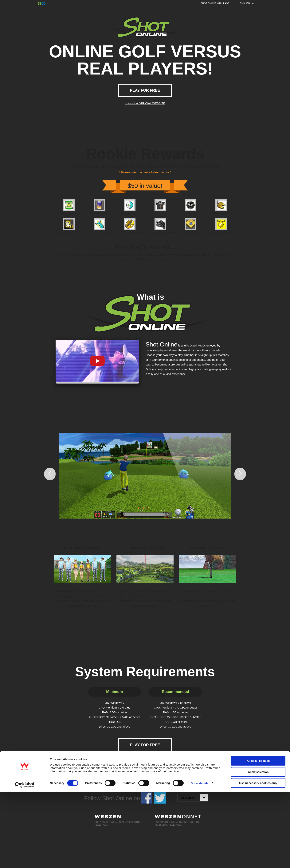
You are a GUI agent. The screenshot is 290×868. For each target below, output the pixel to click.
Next (240, 474)
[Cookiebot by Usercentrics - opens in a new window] (25, 861)
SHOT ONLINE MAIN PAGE (215, 3)
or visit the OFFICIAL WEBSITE (145, 103)
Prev (50, 474)
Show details (200, 859)
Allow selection (258, 848)
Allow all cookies (258, 836)
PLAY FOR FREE (145, 90)
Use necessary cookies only (258, 859)
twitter (160, 798)
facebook (147, 798)
